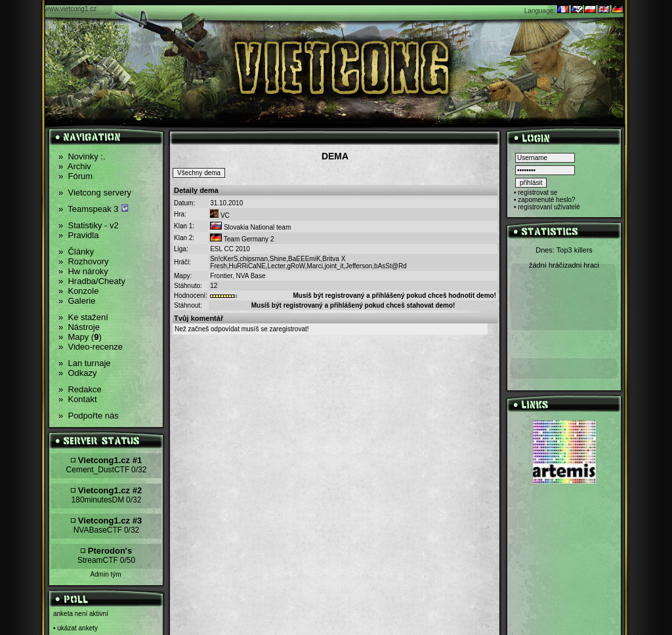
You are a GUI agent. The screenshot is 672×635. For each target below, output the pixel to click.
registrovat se (537, 193)
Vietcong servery (95, 193)
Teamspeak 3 (94, 209)
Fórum (75, 176)
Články (76, 252)
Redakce (80, 389)
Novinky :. (82, 156)
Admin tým (105, 574)
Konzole (78, 291)
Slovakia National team (257, 227)
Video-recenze (91, 347)
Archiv (75, 166)
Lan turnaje (85, 363)
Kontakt (78, 399)
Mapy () (80, 337)
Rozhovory (84, 261)
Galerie (77, 301)
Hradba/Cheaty (92, 281)
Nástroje (79, 327)
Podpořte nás (89, 416)
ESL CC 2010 (230, 249)
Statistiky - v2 (89, 225)
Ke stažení (83, 317)
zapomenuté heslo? (546, 200)
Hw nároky (83, 271)
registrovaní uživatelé (549, 207)
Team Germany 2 (249, 239)
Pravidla (78, 235)
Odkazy (78, 373)
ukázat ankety (77, 628)
